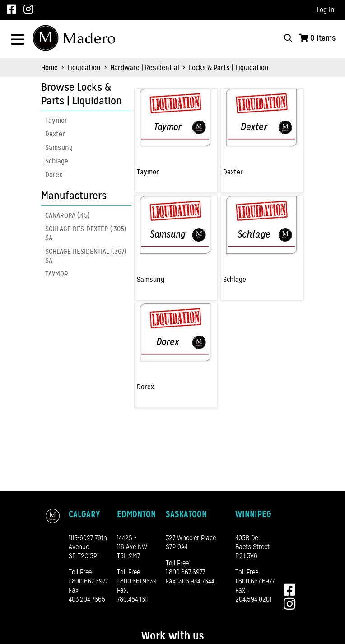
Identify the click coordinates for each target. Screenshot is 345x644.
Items (323, 38)
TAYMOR (57, 274)
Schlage (57, 161)
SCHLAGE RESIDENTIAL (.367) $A (86, 256)
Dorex (54, 175)
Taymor (56, 121)
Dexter (55, 134)
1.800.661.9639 (137, 581)
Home (49, 68)
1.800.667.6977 (88, 581)
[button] (84, 94)
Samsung (59, 148)
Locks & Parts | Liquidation (228, 68)
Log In (326, 10)
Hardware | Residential (145, 68)
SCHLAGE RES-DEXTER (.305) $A (86, 233)
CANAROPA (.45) (67, 215)
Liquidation (84, 68)
